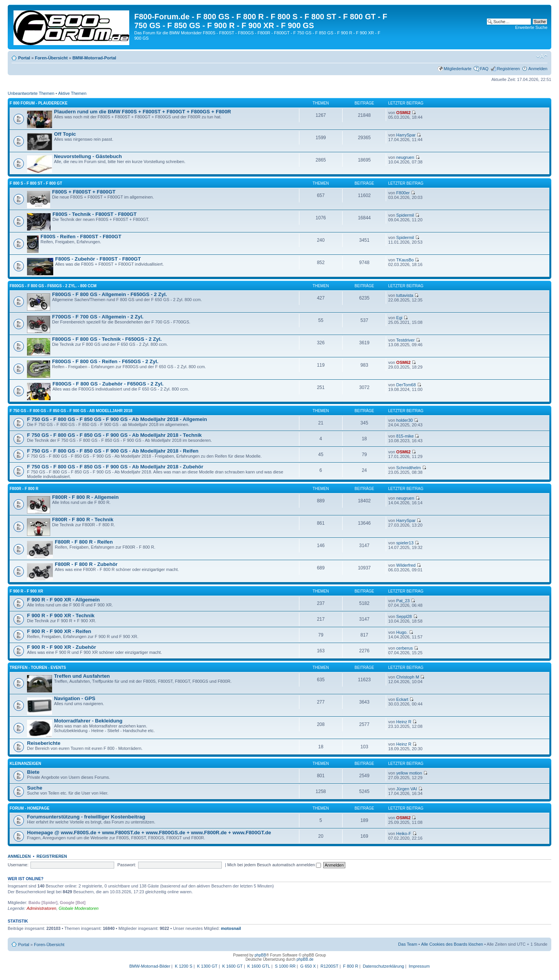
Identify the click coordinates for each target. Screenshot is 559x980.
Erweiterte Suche (531, 27)
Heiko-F (404, 834)
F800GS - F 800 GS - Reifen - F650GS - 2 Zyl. (105, 361)
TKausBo (405, 260)
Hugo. (402, 632)
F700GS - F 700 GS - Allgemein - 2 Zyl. (98, 317)
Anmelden (538, 69)
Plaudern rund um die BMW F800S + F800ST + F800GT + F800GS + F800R (143, 112)
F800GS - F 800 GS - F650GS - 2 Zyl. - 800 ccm (53, 286)
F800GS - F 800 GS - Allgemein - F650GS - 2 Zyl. (110, 294)
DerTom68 (406, 385)
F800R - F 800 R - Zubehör (86, 564)
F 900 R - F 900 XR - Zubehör (62, 647)
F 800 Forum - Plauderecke (39, 103)
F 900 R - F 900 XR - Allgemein (63, 600)
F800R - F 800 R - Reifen (84, 542)
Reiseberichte (44, 743)
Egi (399, 318)
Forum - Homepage (30, 808)
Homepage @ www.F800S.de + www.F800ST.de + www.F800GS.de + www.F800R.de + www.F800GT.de (149, 833)
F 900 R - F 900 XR (26, 591)
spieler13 (405, 543)
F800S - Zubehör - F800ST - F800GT (98, 259)
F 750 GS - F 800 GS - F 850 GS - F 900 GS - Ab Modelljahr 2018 (71, 411)
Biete (33, 772)
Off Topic (65, 134)
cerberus (404, 648)
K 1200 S (183, 966)
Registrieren (508, 69)
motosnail (231, 928)
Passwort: (127, 865)
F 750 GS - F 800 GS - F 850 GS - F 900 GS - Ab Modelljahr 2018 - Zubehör (115, 467)
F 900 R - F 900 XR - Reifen (59, 631)
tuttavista (405, 295)
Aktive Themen (72, 93)
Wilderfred (406, 565)
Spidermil (405, 215)
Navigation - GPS (75, 698)
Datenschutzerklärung (383, 966)
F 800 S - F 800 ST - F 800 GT (36, 183)
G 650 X (308, 966)
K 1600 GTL (259, 966)
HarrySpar (406, 135)
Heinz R (404, 722)
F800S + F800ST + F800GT (84, 192)
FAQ (484, 69)
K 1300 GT (207, 966)
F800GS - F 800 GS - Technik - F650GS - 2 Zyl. (107, 339)
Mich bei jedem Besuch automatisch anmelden (274, 865)
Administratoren (41, 908)
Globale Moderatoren (79, 908)
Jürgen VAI (407, 789)
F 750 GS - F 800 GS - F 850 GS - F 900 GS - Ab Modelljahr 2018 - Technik (114, 435)
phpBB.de (305, 959)
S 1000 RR (285, 966)
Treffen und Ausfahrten (82, 676)
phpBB (260, 955)
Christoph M (408, 677)
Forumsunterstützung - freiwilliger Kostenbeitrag (86, 817)
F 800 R (350, 966)
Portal (24, 58)
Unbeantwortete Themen (31, 93)
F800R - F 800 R (24, 489)
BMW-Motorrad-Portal (94, 58)
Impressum (419, 966)
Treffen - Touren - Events (38, 668)
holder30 (404, 420)
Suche (35, 788)
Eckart (402, 699)
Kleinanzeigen (25, 764)
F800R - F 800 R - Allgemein (85, 497)
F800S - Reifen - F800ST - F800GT (81, 237)
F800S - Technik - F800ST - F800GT (95, 214)
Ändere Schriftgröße (542, 56)
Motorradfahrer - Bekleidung (88, 721)
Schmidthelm (409, 468)
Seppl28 (404, 616)
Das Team (408, 944)
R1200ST (329, 966)
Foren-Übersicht (51, 58)
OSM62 (403, 113)
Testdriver (405, 340)
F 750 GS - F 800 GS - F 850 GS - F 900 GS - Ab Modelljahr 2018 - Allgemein (117, 419)
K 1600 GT (232, 966)
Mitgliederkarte (458, 69)
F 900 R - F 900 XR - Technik (61, 615)
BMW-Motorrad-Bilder (150, 966)
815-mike (405, 436)
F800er (403, 193)
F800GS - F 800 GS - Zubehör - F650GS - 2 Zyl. (108, 384)
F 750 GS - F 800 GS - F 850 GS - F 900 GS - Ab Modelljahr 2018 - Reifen (113, 451)
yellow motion (409, 773)
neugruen (405, 157)
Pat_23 (403, 601)
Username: (18, 865)
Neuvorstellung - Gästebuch (88, 156)
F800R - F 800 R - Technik (83, 519)
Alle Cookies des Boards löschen (452, 944)
